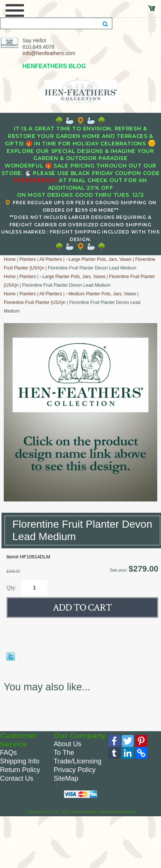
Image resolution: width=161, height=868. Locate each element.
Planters (28, 259)
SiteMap (66, 778)
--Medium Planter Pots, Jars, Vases (101, 294)
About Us (67, 744)
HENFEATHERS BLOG (54, 66)
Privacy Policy (75, 770)
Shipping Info (20, 761)
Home (10, 259)
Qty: (12, 587)
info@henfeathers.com (49, 53)
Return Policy (20, 770)
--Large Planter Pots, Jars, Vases (98, 259)
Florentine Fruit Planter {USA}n (35, 302)
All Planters (51, 259)
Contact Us (17, 778)
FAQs (8, 753)
